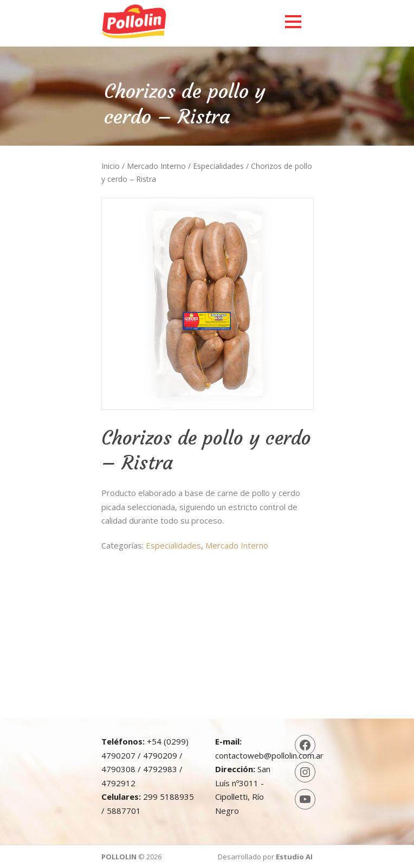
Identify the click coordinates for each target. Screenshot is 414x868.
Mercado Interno (156, 166)
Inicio (111, 166)
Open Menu (293, 21)
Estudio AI (294, 857)
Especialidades (218, 166)
